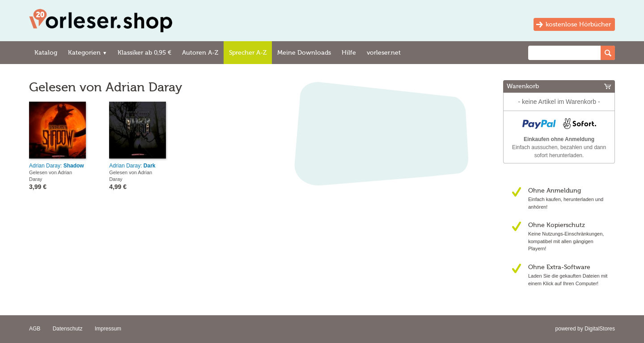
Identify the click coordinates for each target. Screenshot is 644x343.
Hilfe (349, 53)
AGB (35, 329)
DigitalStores (600, 329)
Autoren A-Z (200, 53)
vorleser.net (384, 53)
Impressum (108, 329)
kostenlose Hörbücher (578, 24)
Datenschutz (68, 329)
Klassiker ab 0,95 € (144, 53)
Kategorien (87, 53)
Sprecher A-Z (248, 53)
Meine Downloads (304, 53)
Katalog (46, 53)
